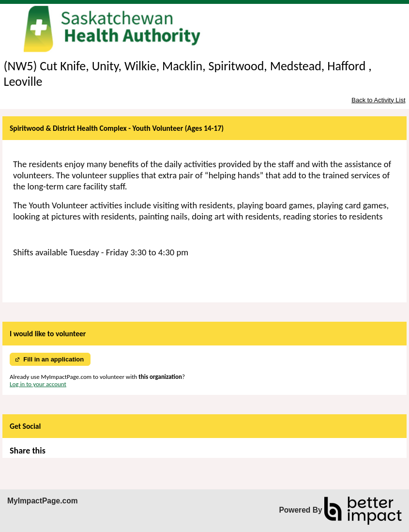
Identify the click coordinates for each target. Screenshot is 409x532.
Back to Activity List (378, 100)
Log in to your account (38, 384)
